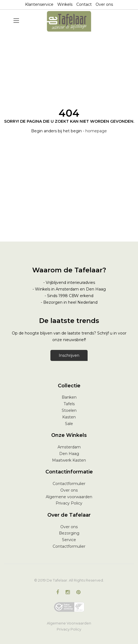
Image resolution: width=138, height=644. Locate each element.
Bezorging (69, 533)
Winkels (65, 4)
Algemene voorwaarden (69, 497)
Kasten (69, 417)
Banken (69, 397)
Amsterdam (69, 447)
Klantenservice (39, 4)
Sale (69, 424)
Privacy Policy (69, 503)
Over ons (104, 4)
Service (69, 540)
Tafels (69, 404)
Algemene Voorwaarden (69, 623)
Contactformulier (69, 484)
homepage (96, 131)
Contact (84, 4)
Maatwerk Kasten (69, 460)
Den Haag (69, 454)
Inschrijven (69, 355)
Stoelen (69, 410)
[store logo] (69, 21)
